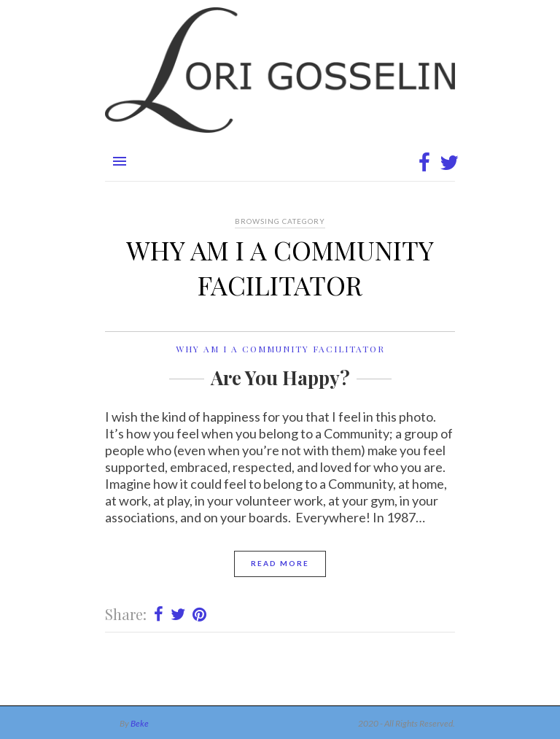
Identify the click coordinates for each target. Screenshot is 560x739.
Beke (140, 723)
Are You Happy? (280, 378)
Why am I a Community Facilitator (280, 349)
